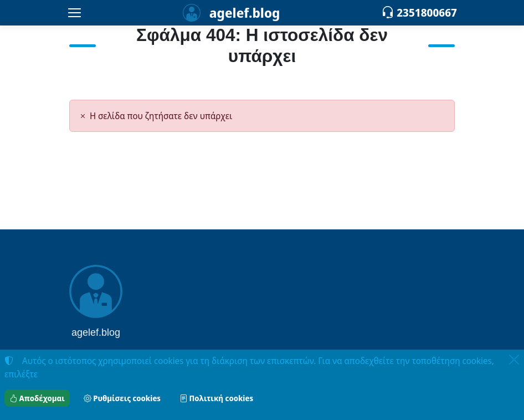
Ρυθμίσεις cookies (122, 398)
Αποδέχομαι (37, 398)
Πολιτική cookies (216, 398)
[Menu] (74, 13)
